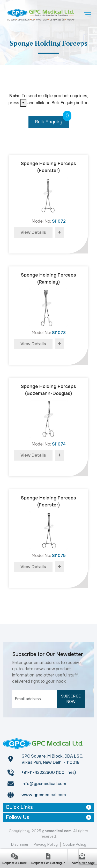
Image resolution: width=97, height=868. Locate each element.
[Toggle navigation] (87, 15)
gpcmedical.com (57, 831)
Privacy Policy (46, 844)
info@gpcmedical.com (44, 784)
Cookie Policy (74, 844)
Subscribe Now (71, 699)
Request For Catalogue (48, 863)
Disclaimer (20, 844)
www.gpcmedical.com (44, 795)
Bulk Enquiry (52, 120)
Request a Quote (14, 863)
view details (33, 232)
